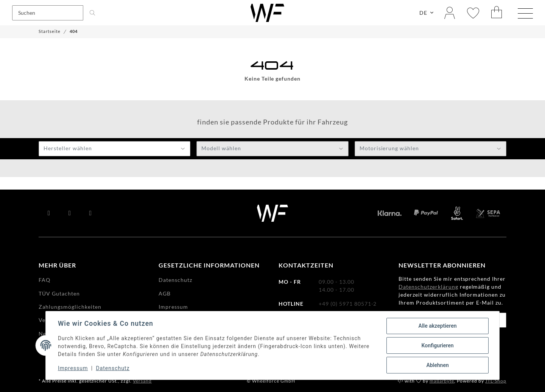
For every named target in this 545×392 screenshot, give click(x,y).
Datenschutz (113, 369)
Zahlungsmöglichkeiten (70, 307)
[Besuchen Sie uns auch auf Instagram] (91, 213)
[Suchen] (48, 13)
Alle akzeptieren (437, 326)
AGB (165, 293)
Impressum (73, 369)
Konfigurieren (437, 345)
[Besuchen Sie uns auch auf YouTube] (70, 213)
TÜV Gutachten (59, 293)
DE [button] (423, 13)
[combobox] (114, 149)
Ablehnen (437, 365)
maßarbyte (442, 381)
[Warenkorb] (497, 13)
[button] (450, 13)
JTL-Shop (496, 381)
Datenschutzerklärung (428, 287)
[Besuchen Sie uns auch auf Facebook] (49, 213)
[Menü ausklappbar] (525, 14)
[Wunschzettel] (473, 13)
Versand (142, 381)
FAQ (44, 280)
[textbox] (114, 149)
